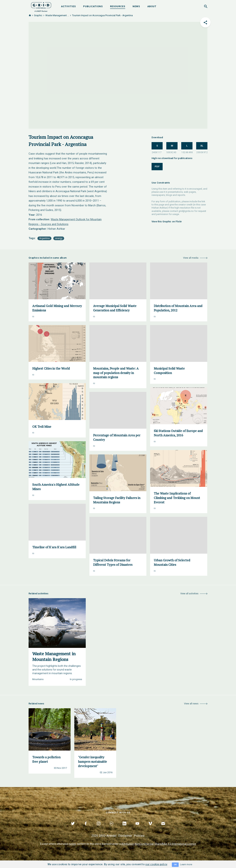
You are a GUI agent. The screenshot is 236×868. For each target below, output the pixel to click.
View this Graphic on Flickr (167, 222)
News (136, 6)
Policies (139, 836)
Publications (93, 6)
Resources (118, 6)
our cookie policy (156, 864)
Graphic (38, 15)
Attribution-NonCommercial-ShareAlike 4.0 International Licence (159, 844)
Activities (68, 6)
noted (72, 844)
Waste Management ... (57, 15)
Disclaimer (125, 836)
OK (175, 865)
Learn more (186, 864)
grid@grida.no (186, 211)
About (152, 6)
